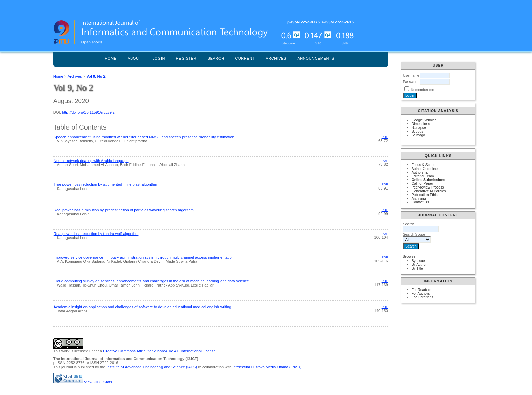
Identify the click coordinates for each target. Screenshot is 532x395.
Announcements (316, 58)
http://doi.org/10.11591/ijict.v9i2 (88, 112)
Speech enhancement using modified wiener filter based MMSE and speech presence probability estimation (144, 137)
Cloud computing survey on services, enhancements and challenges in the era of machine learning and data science (151, 281)
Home (110, 58)
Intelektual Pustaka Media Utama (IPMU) (267, 367)
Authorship (420, 172)
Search (216, 58)
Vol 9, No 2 (96, 76)
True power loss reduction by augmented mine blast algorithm (106, 184)
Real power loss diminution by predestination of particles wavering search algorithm (124, 210)
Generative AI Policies (429, 191)
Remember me (423, 90)
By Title (417, 268)
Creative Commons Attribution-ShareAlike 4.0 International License (159, 351)
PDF (385, 137)
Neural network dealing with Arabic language (91, 161)
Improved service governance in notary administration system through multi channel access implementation (144, 257)
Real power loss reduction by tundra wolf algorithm (96, 234)
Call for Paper (422, 184)
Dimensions (421, 124)
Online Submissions (429, 180)
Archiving (419, 199)
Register (186, 58)
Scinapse (419, 128)
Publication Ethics (425, 195)
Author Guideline (425, 169)
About (135, 58)
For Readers (421, 290)
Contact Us (420, 202)
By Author (419, 265)
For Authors (421, 293)
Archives (276, 58)
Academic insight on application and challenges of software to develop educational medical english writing (142, 307)
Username (411, 75)
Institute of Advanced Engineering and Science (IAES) (152, 367)
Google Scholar (424, 120)
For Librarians (422, 297)
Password (411, 82)
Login (159, 58)
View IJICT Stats (98, 382)
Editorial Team (423, 176)
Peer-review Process (428, 187)
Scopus (417, 131)
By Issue (418, 261)
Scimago (418, 135)
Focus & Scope (423, 165)
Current (245, 58)
